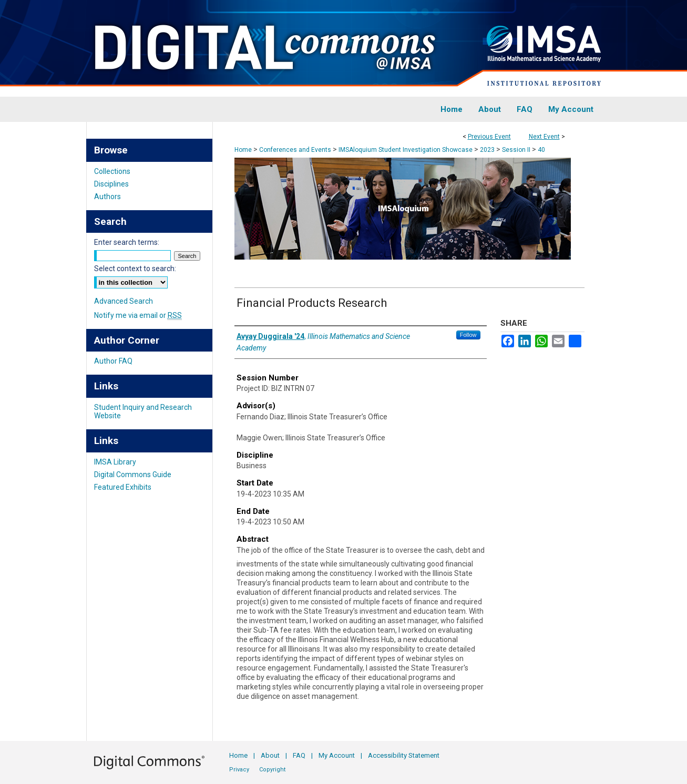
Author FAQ (113, 361)
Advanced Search (124, 301)
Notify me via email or (138, 315)
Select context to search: (135, 269)
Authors (107, 197)
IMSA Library (115, 462)
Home (243, 150)
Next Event (544, 137)
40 (541, 150)
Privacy (239, 770)
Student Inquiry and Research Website (143, 411)
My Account (337, 755)
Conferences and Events (296, 150)
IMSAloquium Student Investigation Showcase (406, 150)
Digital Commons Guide (133, 474)
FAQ (299, 755)
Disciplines (111, 184)
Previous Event (489, 137)
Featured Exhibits (123, 487)
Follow (468, 335)
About (270, 755)
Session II (517, 150)
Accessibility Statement (404, 755)
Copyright (272, 770)
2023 (488, 150)
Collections (112, 171)
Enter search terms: (127, 242)
